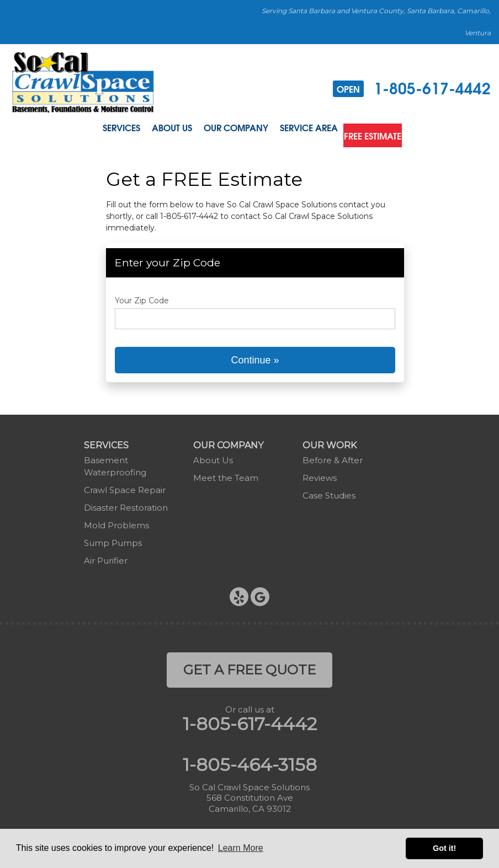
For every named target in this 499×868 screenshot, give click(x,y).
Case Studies (329, 492)
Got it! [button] (444, 848)
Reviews (320, 474)
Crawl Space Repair (125, 486)
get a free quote (250, 666)
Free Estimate (383, 130)
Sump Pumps (113, 539)
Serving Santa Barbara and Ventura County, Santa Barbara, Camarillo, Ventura (376, 22)
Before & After (333, 456)
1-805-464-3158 (250, 760)
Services (107, 130)
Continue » (255, 356)
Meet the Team (226, 474)
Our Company (233, 130)
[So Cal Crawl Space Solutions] (83, 82)
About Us (164, 130)
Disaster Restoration (126, 504)
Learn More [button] (241, 848)
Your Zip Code (142, 297)
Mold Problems (116, 521)
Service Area (310, 130)
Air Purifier (106, 557)
